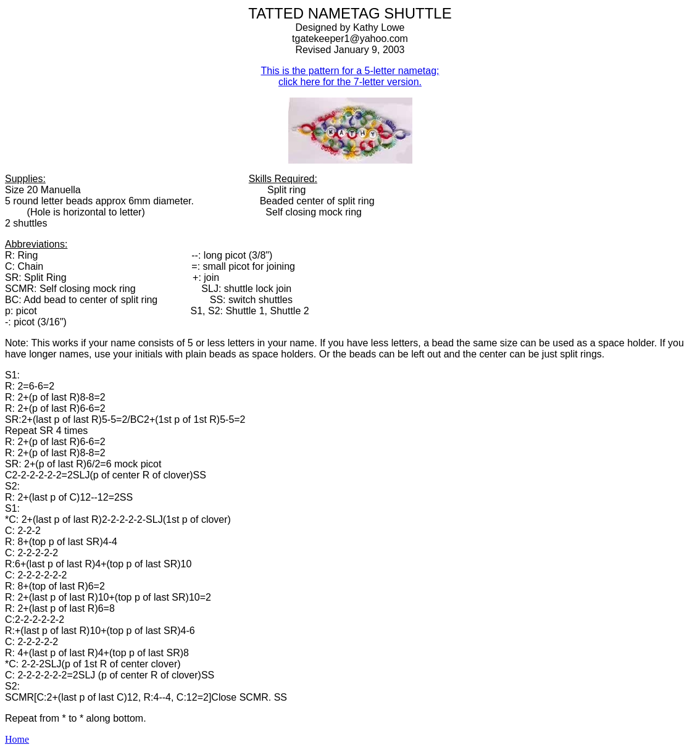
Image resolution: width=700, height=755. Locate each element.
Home (17, 739)
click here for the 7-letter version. (350, 82)
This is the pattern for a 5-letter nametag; (350, 71)
